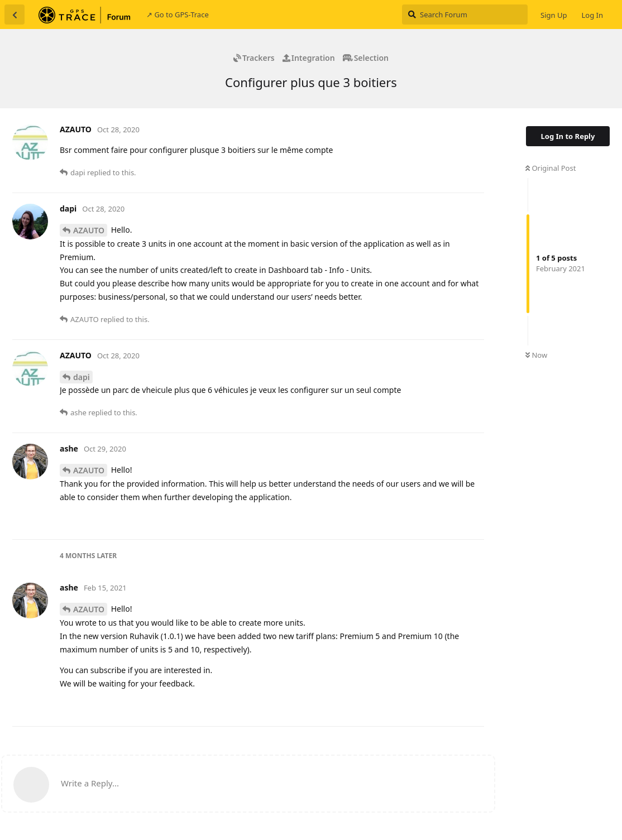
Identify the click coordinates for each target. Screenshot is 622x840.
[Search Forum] (465, 15)
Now (536, 355)
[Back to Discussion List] (15, 15)
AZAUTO (89, 230)
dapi (82, 377)
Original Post (551, 168)
